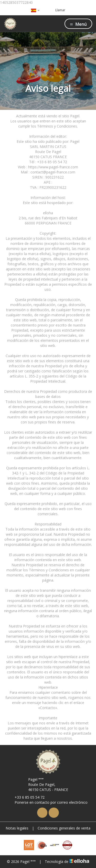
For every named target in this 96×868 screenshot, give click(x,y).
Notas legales (17, 828)
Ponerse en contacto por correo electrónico (48, 802)
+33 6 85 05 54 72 (27, 797)
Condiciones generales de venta (64, 828)
